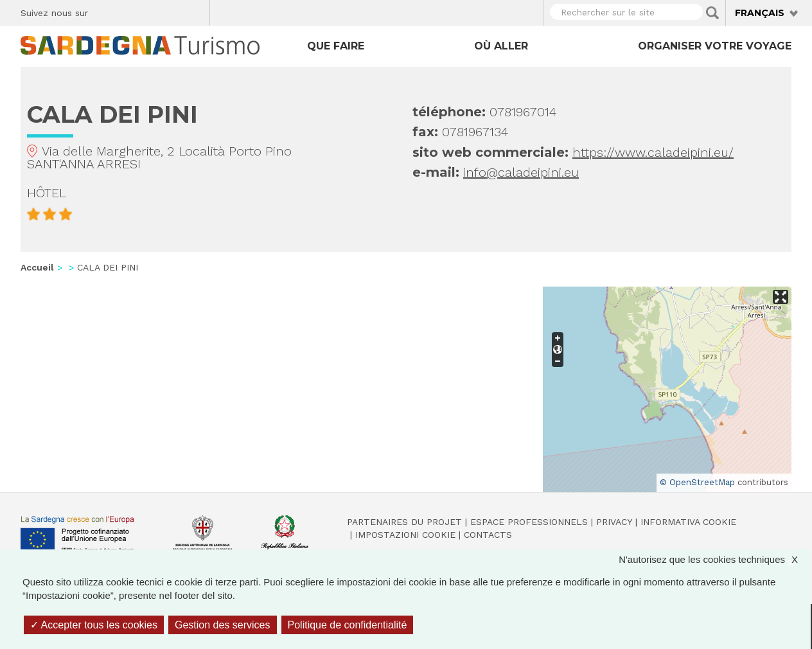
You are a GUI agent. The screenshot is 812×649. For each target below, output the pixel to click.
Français (760, 13)
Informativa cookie (688, 522)
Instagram (150, 11)
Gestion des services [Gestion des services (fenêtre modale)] (223, 625)
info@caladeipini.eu (521, 172)
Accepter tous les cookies (94, 625)
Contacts (488, 535)
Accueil (37, 267)
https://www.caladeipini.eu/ (653, 152)
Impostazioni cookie (405, 535)
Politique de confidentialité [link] (348, 625)
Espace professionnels (529, 522)
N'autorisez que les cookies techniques (715, 559)
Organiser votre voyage (715, 46)
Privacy (614, 522)
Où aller (501, 46)
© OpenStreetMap (697, 482)
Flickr (172, 11)
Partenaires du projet (404, 522)
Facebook (105, 11)
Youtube (195, 11)
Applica (712, 13)
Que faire (336, 46)
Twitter (128, 11)
